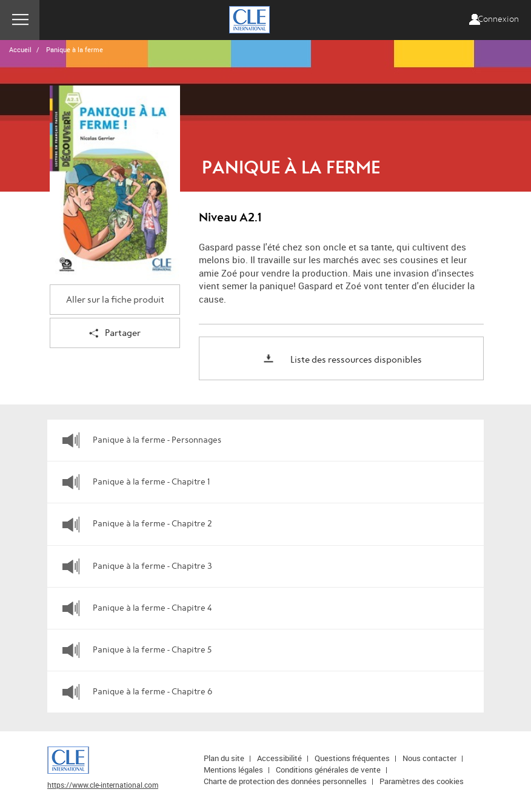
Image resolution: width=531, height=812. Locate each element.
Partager (115, 334)
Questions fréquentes (352, 758)
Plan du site (224, 758)
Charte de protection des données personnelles (285, 781)
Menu (20, 20)
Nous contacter (429, 758)
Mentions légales (233, 770)
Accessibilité (279, 758)
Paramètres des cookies (422, 781)
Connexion (498, 19)
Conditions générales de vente (328, 770)
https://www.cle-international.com (103, 785)
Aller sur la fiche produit (115, 300)
